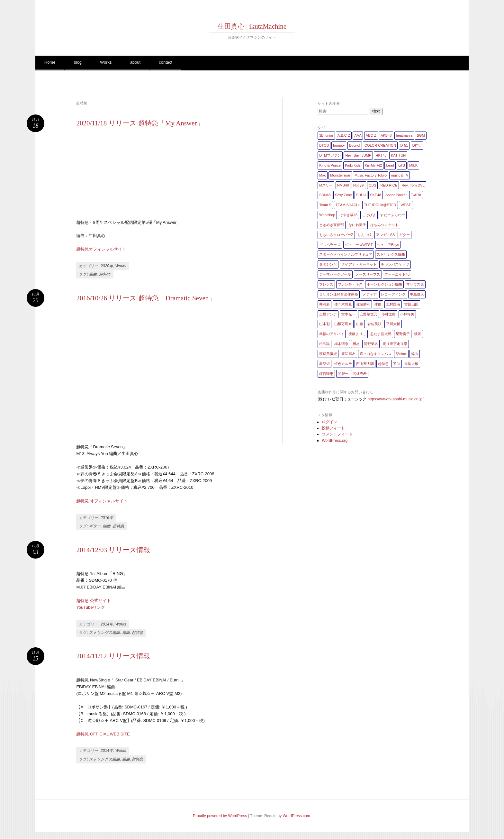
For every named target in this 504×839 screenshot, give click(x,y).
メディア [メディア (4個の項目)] (370, 294)
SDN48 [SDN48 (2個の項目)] (325, 195)
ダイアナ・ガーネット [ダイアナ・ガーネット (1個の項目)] (359, 264)
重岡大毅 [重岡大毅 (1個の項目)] (411, 364)
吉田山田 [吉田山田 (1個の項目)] (411, 304)
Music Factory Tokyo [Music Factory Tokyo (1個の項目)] (371, 175)
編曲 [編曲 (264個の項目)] (415, 354)
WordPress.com (297, 816)
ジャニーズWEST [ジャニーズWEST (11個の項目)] (359, 245)
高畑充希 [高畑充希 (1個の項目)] (360, 374)
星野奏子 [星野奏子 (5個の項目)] (403, 334)
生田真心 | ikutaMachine (252, 26)
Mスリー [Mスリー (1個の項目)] (326, 185)
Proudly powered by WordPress (220, 816)
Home (50, 62)
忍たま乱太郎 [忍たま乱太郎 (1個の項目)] (381, 334)
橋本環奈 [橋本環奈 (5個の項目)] (341, 344)
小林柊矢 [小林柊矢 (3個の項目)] (407, 314)
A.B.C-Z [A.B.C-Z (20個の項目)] (344, 135)
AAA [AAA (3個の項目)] (358, 135)
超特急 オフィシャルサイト (102, 501)
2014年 (107, 624)
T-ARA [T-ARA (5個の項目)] (416, 195)
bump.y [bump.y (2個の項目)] (339, 145)
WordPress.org (335, 441)
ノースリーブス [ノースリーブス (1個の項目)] (368, 274)
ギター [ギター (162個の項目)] (405, 235)
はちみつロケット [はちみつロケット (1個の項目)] (384, 225)
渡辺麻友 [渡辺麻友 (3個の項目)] (348, 354)
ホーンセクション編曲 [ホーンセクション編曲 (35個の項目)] (384, 284)
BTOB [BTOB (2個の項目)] (324, 145)
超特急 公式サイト (94, 601)
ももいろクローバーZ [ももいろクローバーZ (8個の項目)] (336, 235)
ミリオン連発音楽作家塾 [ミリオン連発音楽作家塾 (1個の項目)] (339, 294)
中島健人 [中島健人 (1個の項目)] (417, 294)
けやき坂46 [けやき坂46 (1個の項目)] (348, 215)
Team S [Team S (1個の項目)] (325, 205)
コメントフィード (337, 434)
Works (106, 62)
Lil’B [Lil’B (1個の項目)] (402, 165)
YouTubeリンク (91, 607)
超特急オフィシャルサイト (101, 249)
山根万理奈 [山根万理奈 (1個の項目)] (343, 324)
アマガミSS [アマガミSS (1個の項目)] (386, 235)
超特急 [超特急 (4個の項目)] (383, 364)
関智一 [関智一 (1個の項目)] (343, 374)
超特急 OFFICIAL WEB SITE (103, 734)
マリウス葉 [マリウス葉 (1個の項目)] (415, 284)
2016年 (107, 518)
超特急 (105, 274)
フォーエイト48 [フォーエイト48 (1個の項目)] (397, 274)
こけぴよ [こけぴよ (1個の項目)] (369, 215)
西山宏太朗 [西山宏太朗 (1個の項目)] (365, 364)
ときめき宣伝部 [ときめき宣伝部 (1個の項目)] (332, 225)
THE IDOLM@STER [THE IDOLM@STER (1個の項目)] (380, 205)
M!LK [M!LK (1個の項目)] (413, 165)
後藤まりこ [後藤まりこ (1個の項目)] (357, 334)
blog (78, 62)
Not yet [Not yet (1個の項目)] (359, 185)
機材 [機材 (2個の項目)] (356, 344)
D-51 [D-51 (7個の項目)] (404, 145)
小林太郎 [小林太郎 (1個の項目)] (389, 314)
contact (166, 62)
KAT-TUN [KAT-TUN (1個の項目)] (398, 155)
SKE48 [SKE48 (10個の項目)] (375, 195)
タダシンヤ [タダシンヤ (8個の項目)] (328, 264)
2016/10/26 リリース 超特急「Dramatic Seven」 (146, 298)
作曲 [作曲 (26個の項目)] (378, 304)
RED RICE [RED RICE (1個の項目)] (389, 185)
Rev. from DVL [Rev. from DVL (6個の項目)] (413, 185)
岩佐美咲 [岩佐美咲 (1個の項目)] (374, 324)
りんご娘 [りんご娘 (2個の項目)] (364, 235)
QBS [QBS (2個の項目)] (372, 185)
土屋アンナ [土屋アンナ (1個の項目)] (328, 314)
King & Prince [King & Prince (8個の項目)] (330, 165)
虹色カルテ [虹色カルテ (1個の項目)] (343, 364)
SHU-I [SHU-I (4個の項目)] (361, 195)
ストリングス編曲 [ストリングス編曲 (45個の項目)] (391, 254)
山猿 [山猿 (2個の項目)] (360, 324)
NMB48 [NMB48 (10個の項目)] (343, 185)
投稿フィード (333, 428)
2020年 (107, 266)
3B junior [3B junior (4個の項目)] (326, 135)
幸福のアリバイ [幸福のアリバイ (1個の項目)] (332, 334)
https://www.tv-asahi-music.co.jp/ (396, 399)
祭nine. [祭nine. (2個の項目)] (401, 354)
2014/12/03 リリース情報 (113, 550)
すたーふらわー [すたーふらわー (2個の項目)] (393, 215)
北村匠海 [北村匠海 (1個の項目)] (393, 304)
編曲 (93, 274)
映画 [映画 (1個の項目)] (418, 334)
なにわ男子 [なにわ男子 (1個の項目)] (357, 225)
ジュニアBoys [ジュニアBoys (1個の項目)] (388, 245)
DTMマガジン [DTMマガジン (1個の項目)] (330, 155)
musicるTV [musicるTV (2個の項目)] (400, 175)
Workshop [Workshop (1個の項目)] (327, 215)
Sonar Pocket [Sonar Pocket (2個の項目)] (396, 195)
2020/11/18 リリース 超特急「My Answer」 (140, 123)
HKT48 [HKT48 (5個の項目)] (381, 155)
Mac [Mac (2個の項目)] (323, 175)
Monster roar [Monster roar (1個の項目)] (340, 175)
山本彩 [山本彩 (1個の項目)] (324, 324)
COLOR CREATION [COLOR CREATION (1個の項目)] (380, 145)
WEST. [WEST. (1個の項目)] (406, 205)
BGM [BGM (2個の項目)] (421, 135)
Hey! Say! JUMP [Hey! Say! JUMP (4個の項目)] (358, 155)
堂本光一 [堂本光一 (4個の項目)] (348, 314)
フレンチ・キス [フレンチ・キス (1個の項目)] (350, 284)
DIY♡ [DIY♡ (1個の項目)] (417, 145)
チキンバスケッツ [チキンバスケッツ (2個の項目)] (395, 264)
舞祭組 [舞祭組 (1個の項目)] (324, 364)
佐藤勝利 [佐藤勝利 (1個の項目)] (363, 304)
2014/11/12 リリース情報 (113, 656)
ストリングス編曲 (104, 633)
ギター (95, 526)
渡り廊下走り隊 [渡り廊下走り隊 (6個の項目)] (395, 344)
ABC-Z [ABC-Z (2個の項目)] (371, 135)
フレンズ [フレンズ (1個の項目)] (326, 284)
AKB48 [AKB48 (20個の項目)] (386, 135)
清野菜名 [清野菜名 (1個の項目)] (371, 344)
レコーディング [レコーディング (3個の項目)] (393, 294)
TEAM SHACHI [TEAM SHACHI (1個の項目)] (348, 205)
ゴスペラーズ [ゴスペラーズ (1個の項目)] (330, 245)
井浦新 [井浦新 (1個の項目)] (324, 304)
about (135, 62)
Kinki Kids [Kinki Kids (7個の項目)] (353, 165)
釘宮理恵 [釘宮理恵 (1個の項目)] (326, 374)
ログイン (329, 422)
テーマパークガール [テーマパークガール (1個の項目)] (335, 274)
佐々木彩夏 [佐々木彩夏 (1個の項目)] (343, 304)
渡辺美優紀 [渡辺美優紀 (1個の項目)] (328, 354)
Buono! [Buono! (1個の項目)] (355, 145)
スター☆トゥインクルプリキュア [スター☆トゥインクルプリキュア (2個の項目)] (346, 254)
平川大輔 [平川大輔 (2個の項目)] (393, 324)
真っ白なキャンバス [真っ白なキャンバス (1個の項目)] (376, 354)
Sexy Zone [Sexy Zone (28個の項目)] (343, 195)
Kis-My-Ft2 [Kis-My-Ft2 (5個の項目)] (373, 165)
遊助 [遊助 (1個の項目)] (397, 364)
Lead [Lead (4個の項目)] (390, 165)
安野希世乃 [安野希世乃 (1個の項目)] (369, 314)
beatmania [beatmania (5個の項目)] (404, 135)
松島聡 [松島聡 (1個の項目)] (324, 344)
